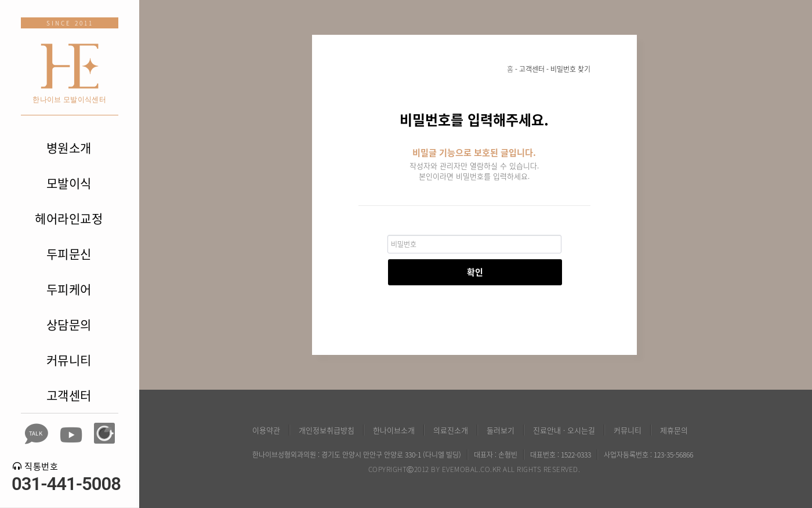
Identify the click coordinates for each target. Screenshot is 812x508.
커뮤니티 (69, 360)
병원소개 (69, 148)
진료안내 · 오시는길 (564, 430)
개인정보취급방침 (327, 430)
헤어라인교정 (69, 218)
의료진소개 (451, 430)
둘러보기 (501, 430)
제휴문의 (674, 430)
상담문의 (69, 324)
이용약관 (266, 430)
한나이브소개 (394, 430)
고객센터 (69, 395)
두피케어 (69, 289)
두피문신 (69, 254)
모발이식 (69, 183)
